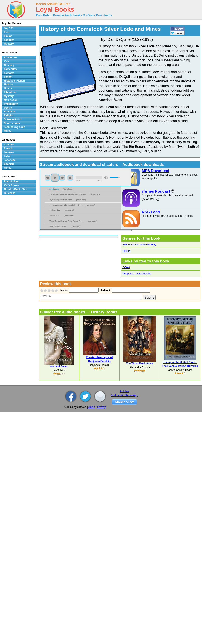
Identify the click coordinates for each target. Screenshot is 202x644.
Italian (8, 156)
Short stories (12, 123)
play (55, 178)
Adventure (10, 58)
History (126, 251)
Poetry (8, 108)
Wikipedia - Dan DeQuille (137, 274)
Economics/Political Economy (139, 245)
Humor (8, 88)
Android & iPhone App (124, 395)
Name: (64, 291)
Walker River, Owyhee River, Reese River (66, 221)
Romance (10, 112)
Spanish (9, 164)
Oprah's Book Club (15, 189)
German (9, 152)
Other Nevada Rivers (58, 226)
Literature (10, 92)
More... (8, 131)
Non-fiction (11, 100)
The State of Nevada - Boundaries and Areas (67, 194)
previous (48, 178)
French (8, 148)
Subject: (105, 291)
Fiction (8, 36)
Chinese (9, 145)
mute (106, 178)
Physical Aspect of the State (60, 200)
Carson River (54, 216)
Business (10, 193)
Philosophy (11, 104)
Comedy (9, 65)
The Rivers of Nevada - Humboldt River (65, 205)
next (62, 178)
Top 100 (9, 28)
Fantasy (9, 40)
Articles (124, 391)
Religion (9, 115)
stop (70, 178)
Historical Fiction (14, 81)
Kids (7, 32)
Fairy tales (10, 69)
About (92, 407)
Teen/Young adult (15, 127)
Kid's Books (11, 185)
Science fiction (13, 119)
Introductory (54, 189)
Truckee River (55, 210)
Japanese (10, 160)
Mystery (9, 44)
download (68, 189)
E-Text (126, 267)
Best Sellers (11, 182)
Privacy (101, 407)
